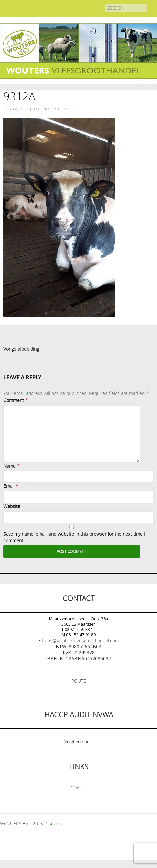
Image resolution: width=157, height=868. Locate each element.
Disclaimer (55, 823)
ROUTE (79, 681)
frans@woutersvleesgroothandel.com (80, 641)
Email (11, 486)
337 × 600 (42, 109)
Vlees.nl (78, 788)
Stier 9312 (65, 109)
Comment (16, 400)
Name (11, 466)
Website (12, 506)
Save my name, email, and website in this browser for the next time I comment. (74, 537)
